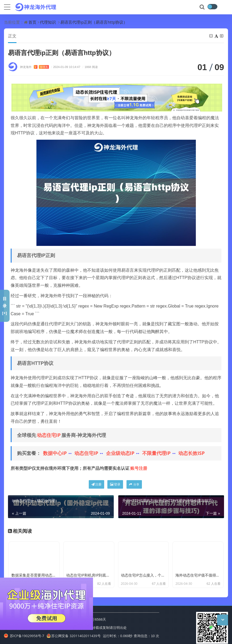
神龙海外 (34, 67)
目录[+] (5, 306)
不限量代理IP (156, 453)
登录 (115, 484)
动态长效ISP (191, 453)
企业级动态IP (120, 453)
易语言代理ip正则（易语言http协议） (94, 22)
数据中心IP (55, 453)
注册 (96, 484)
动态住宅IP (49, 435)
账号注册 (139, 468)
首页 (32, 22)
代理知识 (48, 22)
